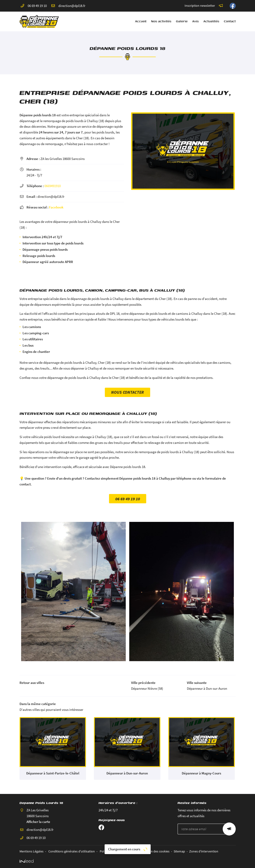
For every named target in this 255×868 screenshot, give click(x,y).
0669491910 (53, 186)
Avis (195, 21)
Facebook (56, 207)
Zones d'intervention (204, 851)
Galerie (182, 21)
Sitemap (179, 851)
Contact (230, 21)
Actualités (211, 21)
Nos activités (161, 21)
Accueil (141, 21)
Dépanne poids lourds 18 (38, 115)
